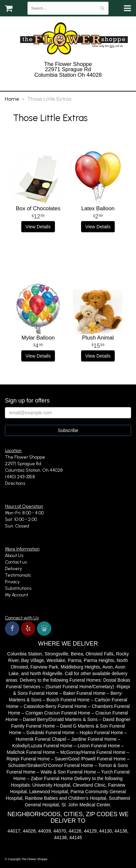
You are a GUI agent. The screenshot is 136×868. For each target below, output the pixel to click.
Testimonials (18, 575)
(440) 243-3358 (68, 83)
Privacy (12, 582)
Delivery (13, 569)
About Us (14, 556)
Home (12, 99)
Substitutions (18, 588)
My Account (17, 595)
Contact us (16, 562)
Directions (15, 483)
